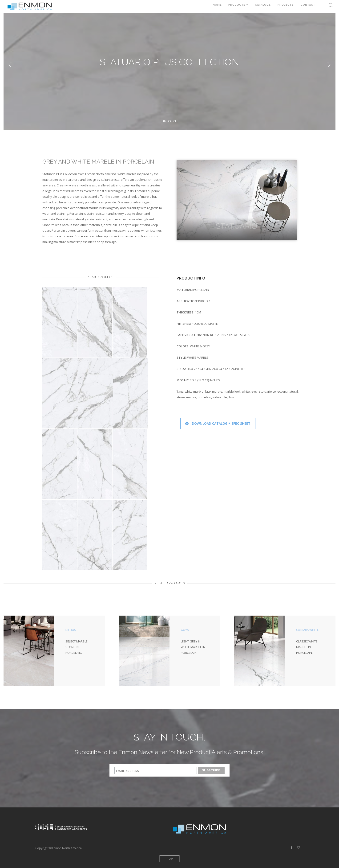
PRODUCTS (233, 6)
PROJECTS (285, 6)
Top (170, 859)
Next (329, 65)
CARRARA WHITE (308, 630)
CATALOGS (261, 6)
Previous (10, 65)
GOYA (185, 630)
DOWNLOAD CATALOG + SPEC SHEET (218, 423)
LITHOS (71, 630)
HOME (212, 6)
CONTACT (308, 6)
